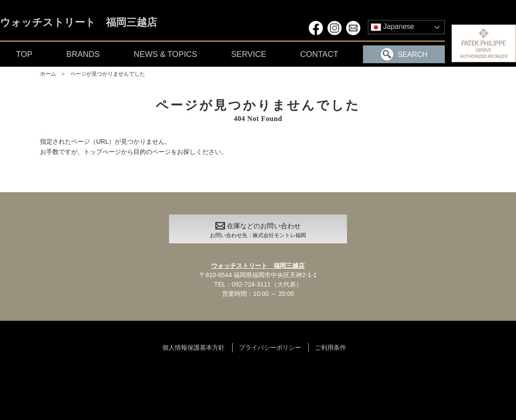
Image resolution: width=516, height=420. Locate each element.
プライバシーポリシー (270, 347)
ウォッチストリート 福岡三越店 (79, 23)
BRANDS (83, 54)
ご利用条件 (331, 347)
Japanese (392, 27)
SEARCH (404, 54)
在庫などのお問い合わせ (258, 231)
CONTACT (319, 54)
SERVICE (249, 54)
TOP (24, 54)
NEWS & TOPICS (166, 54)
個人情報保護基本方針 (193, 347)
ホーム (48, 74)
